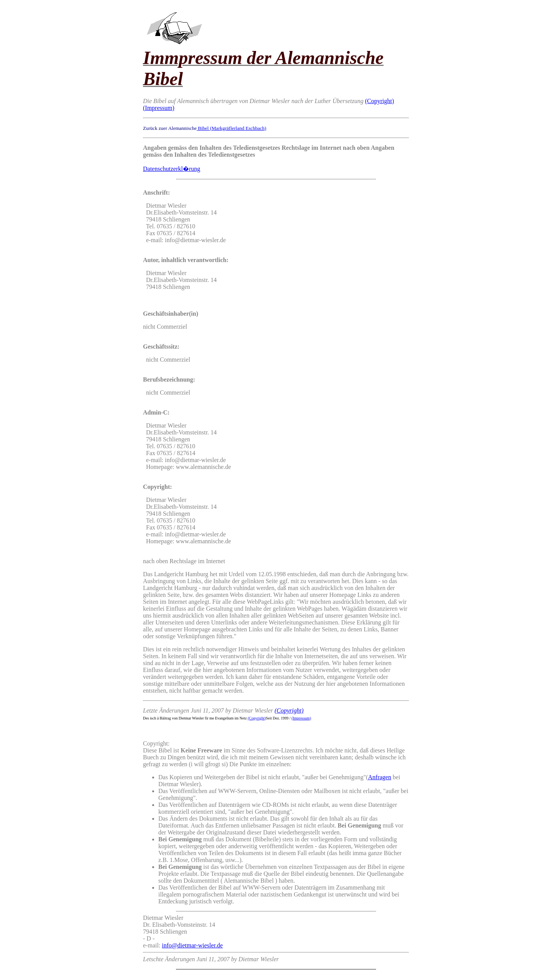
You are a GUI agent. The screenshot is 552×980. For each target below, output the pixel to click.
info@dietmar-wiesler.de (192, 945)
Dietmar (153, 918)
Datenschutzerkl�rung (172, 169)
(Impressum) (159, 108)
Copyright (155, 743)
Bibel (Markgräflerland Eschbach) (232, 128)
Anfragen (379, 777)
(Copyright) (379, 101)
